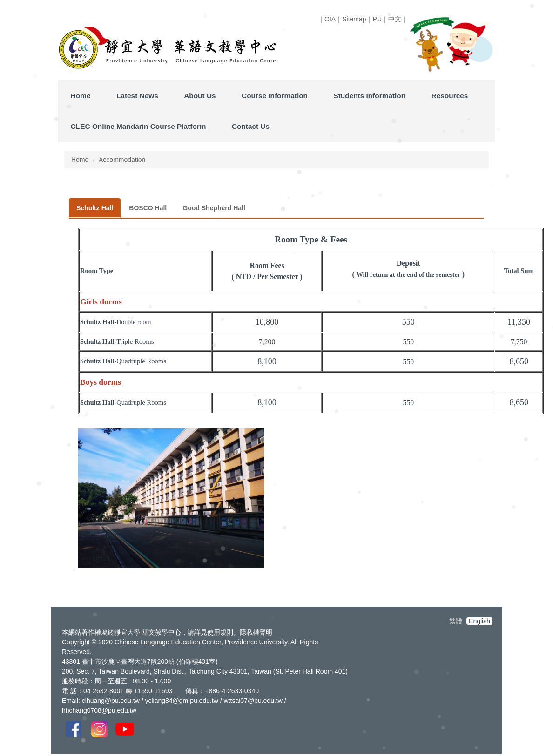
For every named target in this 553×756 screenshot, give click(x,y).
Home (81, 96)
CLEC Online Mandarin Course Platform (138, 126)
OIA (330, 19)
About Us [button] (200, 96)
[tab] (95, 208)
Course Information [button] (275, 96)
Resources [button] (450, 96)
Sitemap (354, 19)
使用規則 (220, 632)
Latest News (137, 96)
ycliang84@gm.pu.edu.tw (181, 701)
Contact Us (251, 126)
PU (377, 19)
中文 (395, 19)
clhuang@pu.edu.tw (111, 701)
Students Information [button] (369, 96)
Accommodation (122, 160)
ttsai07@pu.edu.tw (256, 701)
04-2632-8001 (104, 691)
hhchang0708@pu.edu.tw (99, 710)
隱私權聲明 (256, 632)
